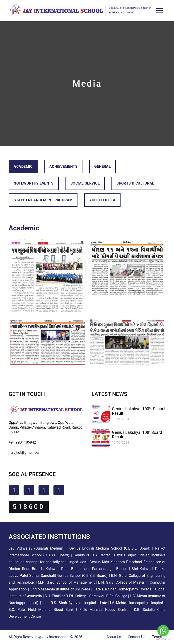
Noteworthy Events (34, 183)
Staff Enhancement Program (43, 200)
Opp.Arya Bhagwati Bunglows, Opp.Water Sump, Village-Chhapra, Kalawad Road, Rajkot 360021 (45, 427)
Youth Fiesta (102, 200)
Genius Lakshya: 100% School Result (139, 411)
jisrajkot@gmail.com (25, 453)
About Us (114, 637)
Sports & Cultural (135, 183)
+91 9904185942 (22, 442)
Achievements (63, 167)
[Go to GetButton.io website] (163, 639)
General (103, 167)
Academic (23, 167)
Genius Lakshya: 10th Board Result (137, 435)
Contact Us (137, 637)
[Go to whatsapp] (163, 631)
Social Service (85, 183)
